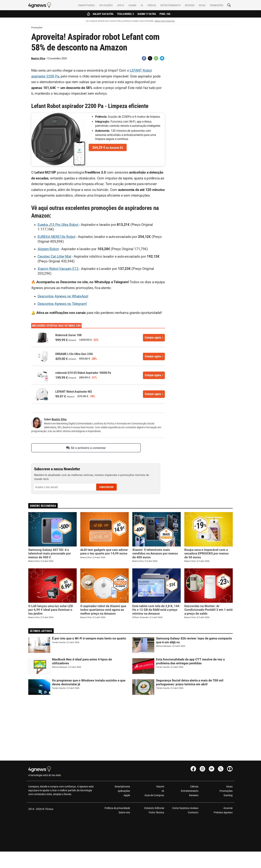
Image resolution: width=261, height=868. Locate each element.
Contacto (193, 812)
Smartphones (87, 5)
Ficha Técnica (156, 812)
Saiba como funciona (165, 21)
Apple (121, 5)
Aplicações (106, 5)
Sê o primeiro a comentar (86, 448)
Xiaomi (132, 5)
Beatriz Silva (38, 58)
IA (142, 5)
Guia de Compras (154, 795)
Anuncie (228, 808)
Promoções (217, 5)
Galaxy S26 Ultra (103, 14)
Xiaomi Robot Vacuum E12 (58, 269)
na (108, 147)
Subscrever (106, 487)
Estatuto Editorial (154, 808)
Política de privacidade (117, 808)
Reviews (190, 5)
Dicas (202, 5)
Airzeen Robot (48, 249)
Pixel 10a (165, 14)
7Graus (49, 809)
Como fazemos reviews (185, 808)
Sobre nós (124, 812)
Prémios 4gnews (223, 812)
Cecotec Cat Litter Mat (54, 257)
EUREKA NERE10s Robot (56, 237)
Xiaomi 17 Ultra (147, 14)
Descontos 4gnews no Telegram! (62, 304)
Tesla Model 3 (125, 14)
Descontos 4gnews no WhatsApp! (63, 296)
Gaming (228, 795)
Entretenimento (170, 5)
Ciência (152, 5)
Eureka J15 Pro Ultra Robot (58, 225)
